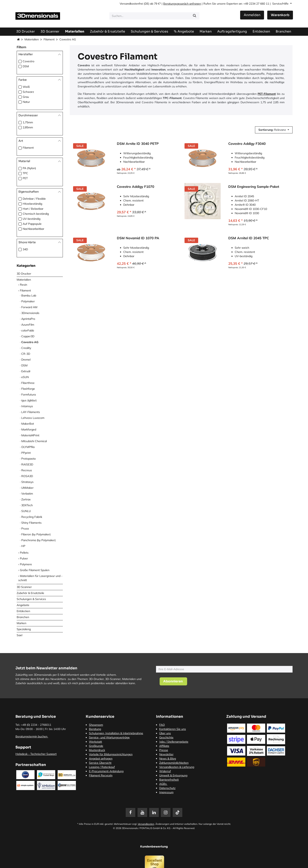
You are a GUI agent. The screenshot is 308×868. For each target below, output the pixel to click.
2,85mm (28, 127)
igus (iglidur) (29, 400)
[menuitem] (232, 31)
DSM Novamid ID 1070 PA (138, 238)
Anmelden (252, 15)
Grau (26, 97)
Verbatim (27, 494)
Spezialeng (24, 629)
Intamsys (27, 406)
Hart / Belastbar (33, 209)
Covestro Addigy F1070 (136, 187)
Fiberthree (28, 383)
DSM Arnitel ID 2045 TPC (249, 238)
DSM (26, 66)
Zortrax (26, 499)
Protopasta (28, 459)
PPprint (26, 453)
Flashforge (28, 389)
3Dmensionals (30, 313)
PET (25, 178)
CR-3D (26, 354)
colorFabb (28, 330)
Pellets (24, 553)
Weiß (26, 87)
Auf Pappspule (32, 224)
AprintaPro (28, 319)
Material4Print (30, 435)
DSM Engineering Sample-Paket (254, 187)
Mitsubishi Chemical (34, 441)
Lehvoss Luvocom (33, 418)
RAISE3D (27, 464)
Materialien (32, 39)
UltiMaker (27, 488)
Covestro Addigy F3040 (247, 144)
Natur (26, 102)
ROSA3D (27, 476)
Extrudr (26, 371)
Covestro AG (30, 342)
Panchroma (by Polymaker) (38, 540)
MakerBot (28, 424)
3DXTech (27, 505)
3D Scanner (24, 587)
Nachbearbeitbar (33, 229)
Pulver (24, 558)
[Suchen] (195, 16)
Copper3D (28, 336)
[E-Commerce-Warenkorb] (280, 15)
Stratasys (27, 482)
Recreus (27, 470)
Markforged (29, 429)
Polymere (26, 564)
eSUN (25, 377)
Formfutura (29, 395)
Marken (21, 623)
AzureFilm (28, 325)
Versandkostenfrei (131, 4)
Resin (23, 285)
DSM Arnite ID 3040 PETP (138, 144)
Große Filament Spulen (35, 570)
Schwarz (28, 92)
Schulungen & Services (31, 599)
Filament (49, 39)
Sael (19, 635)
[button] (274, 130)
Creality (26, 348)
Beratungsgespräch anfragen (182, 4)
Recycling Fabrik (32, 517)
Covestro (29, 61)
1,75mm (28, 122)
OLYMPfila (28, 447)
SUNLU (26, 511)
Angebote (23, 605)
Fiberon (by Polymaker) (36, 534)
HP (23, 546)
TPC (25, 173)
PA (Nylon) (29, 168)
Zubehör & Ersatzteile (30, 593)
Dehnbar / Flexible (34, 199)
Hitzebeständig (32, 204)
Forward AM (29, 307)
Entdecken (23, 611)
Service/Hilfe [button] (281, 4)
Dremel (26, 360)
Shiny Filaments (31, 523)
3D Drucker (24, 274)
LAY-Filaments (31, 412)
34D (25, 249)
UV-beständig (32, 219)
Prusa (25, 529)
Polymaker (28, 301)
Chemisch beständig (36, 214)
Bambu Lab (29, 295)
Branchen (23, 617)
